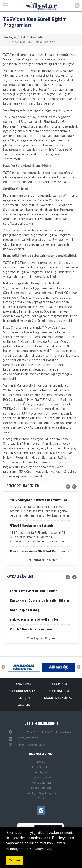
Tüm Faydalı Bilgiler (41, 639)
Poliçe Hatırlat (58, 691)
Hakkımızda (58, 684)
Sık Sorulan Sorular (25, 691)
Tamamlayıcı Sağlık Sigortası (41, 793)
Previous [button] (3, 667)
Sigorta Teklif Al (58, 698)
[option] (41, 509)
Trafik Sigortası (41, 767)
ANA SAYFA (24, 684)
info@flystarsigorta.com (32, 745)
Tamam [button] (15, 860)
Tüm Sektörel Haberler (41, 560)
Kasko (41, 762)
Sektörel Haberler (32, 38)
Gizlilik (24, 705)
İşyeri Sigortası (41, 772)
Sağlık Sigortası (41, 788)
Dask (41, 799)
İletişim (24, 698)
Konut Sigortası (41, 783)
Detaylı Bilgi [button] (43, 849)
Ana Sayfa (9, 38)
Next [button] (79, 667)
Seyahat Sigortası (41, 778)
